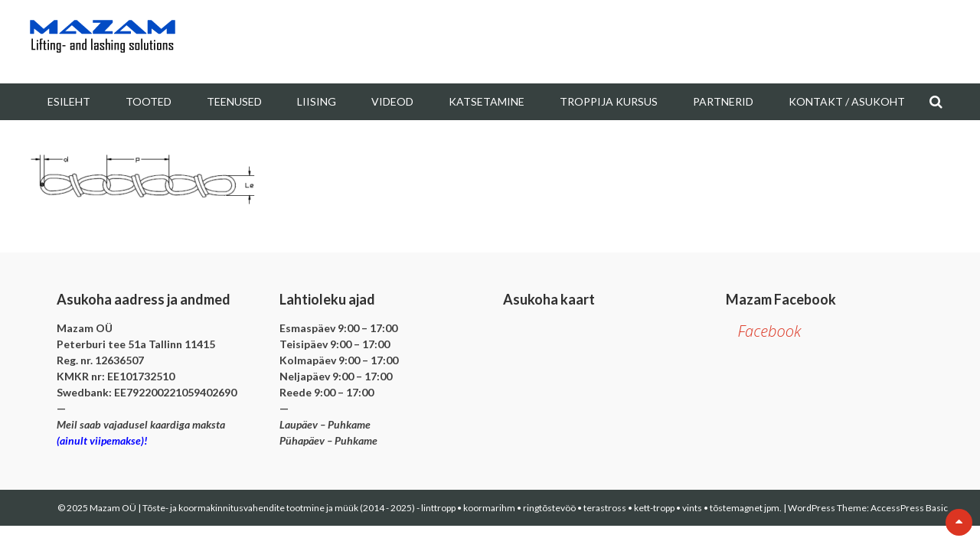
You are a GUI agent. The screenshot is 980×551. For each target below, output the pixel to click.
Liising (317, 101)
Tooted (149, 101)
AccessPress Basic (909, 508)
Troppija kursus (609, 101)
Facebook (769, 331)
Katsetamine (487, 101)
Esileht (69, 101)
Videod (392, 101)
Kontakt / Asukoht (847, 101)
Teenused (234, 101)
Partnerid (723, 101)
